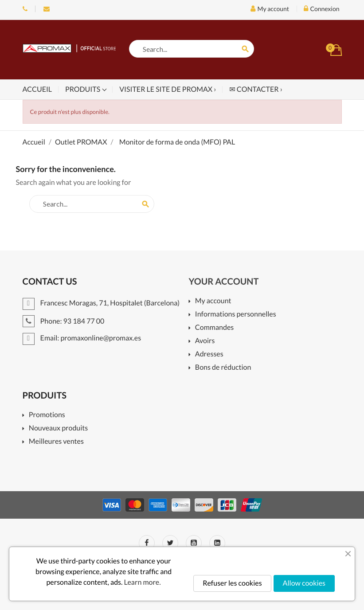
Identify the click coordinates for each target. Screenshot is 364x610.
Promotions (47, 415)
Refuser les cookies (232, 583)
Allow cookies (304, 583)
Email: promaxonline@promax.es (47, 9)
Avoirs (205, 341)
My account (213, 301)
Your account (224, 282)
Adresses (209, 354)
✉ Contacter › (256, 89)
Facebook (147, 543)
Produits (83, 89)
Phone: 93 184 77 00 (25, 9)
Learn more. (143, 582)
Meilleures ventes (56, 442)
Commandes (214, 328)
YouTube (194, 543)
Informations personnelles (236, 315)
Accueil (37, 89)
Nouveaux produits (58, 428)
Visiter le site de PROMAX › (168, 89)
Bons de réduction (223, 368)
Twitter (170, 543)
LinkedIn (217, 543)
